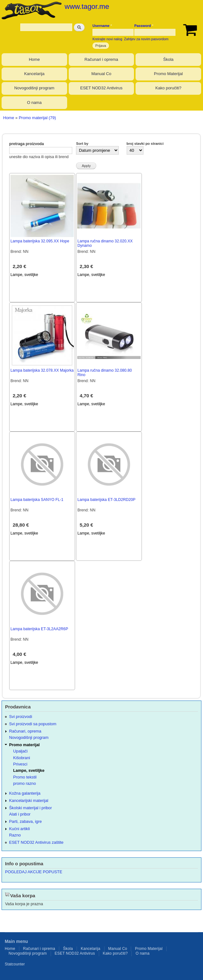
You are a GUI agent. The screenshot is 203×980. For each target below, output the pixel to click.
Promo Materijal (168, 74)
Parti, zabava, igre (25, 821)
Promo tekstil (25, 777)
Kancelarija (34, 74)
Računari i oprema (101, 59)
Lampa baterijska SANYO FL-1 (37, 500)
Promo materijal (25, 745)
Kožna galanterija (25, 793)
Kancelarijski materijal (29, 801)
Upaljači (20, 751)
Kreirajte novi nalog (107, 39)
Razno (15, 835)
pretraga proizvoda (27, 144)
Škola (168, 59)
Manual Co (101, 74)
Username (102, 26)
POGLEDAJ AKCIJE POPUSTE (34, 872)
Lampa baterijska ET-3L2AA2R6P (39, 629)
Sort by (82, 144)
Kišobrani (22, 758)
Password (144, 26)
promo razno (25, 783)
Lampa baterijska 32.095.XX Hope (40, 241)
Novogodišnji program (34, 88)
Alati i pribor (20, 814)
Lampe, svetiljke (24, 275)
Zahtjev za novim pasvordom (146, 39)
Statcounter (15, 964)
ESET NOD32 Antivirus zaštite (36, 842)
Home (34, 59)
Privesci (20, 764)
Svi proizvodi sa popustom (33, 724)
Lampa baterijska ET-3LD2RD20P (106, 500)
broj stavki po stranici (145, 144)
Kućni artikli (19, 829)
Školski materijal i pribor (31, 808)
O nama (34, 102)
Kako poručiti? (168, 88)
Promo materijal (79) (37, 118)
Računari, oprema (25, 731)
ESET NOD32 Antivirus (101, 88)
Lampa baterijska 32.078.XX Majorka (42, 370)
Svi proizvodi (21, 717)
